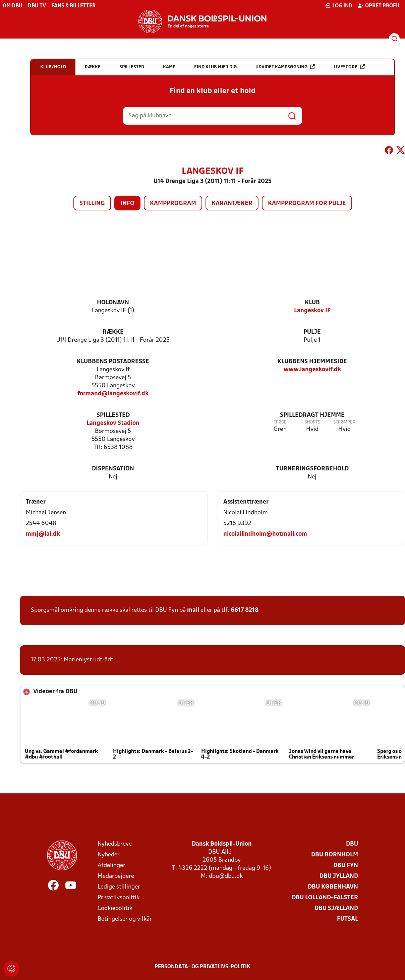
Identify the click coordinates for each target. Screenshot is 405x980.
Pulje (312, 332)
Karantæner (232, 204)
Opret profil (379, 6)
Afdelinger (111, 866)
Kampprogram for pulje (307, 204)
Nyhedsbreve (115, 844)
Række (113, 332)
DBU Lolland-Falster (325, 898)
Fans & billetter (73, 6)
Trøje (280, 422)
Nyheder (109, 855)
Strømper (344, 422)
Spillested (113, 415)
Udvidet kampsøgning (285, 67)
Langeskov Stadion (113, 423)
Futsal (348, 919)
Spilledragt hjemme (312, 415)
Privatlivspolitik (119, 898)
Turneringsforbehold (312, 469)
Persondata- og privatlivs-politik (202, 967)
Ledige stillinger (119, 887)
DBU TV (37, 6)
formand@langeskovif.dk (113, 394)
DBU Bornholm (335, 855)
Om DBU (13, 6)
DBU (352, 844)
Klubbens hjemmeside (312, 362)
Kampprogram (173, 204)
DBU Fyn (346, 866)
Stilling (92, 204)
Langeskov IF (312, 311)
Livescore (349, 67)
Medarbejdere (116, 876)
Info (127, 204)
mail (193, 610)
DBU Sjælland (336, 908)
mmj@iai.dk (43, 534)
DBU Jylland (339, 876)
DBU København (333, 887)
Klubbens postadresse (113, 362)
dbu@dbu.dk (226, 876)
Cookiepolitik (115, 908)
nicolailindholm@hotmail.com (265, 534)
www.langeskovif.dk (312, 370)
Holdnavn (113, 303)
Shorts (312, 422)
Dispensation (113, 469)
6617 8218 (245, 610)
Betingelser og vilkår (125, 919)
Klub (312, 303)
